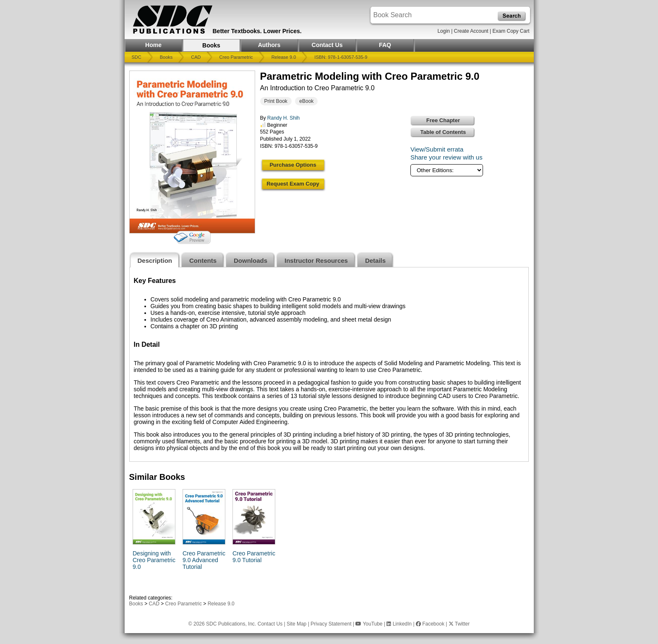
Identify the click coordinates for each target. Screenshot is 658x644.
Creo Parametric (236, 57)
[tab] (155, 260)
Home (153, 45)
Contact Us (327, 45)
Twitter (459, 624)
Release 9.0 (284, 57)
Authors (269, 45)
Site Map (296, 624)
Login (443, 31)
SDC (137, 57)
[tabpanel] (329, 364)
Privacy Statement (331, 624)
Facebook (430, 624)
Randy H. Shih (283, 118)
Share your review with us (446, 157)
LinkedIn (399, 624)
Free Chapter (443, 120)
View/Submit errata (437, 149)
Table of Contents (443, 132)
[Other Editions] (447, 170)
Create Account (471, 31)
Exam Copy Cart (511, 31)
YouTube (369, 624)
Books (211, 45)
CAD (196, 57)
